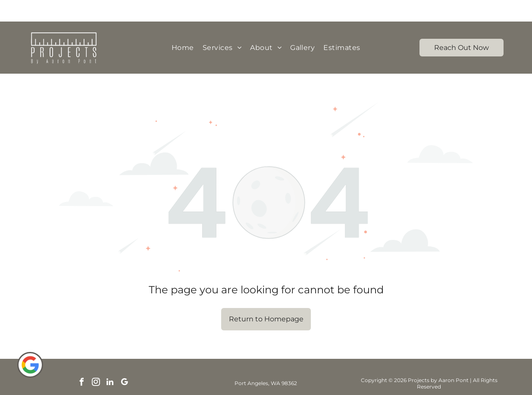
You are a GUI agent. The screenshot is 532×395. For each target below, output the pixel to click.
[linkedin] (110, 362)
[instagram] (96, 362)
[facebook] (81, 362)
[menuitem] (183, 26)
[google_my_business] (124, 362)
